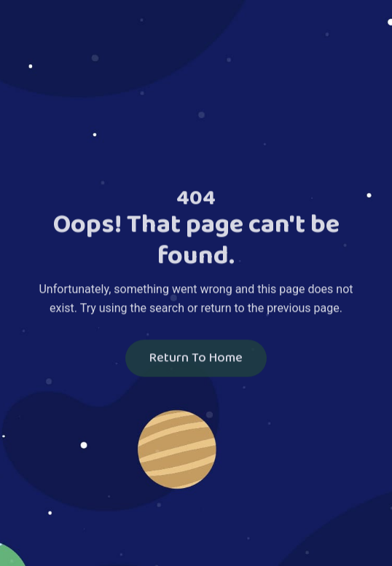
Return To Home (196, 359)
